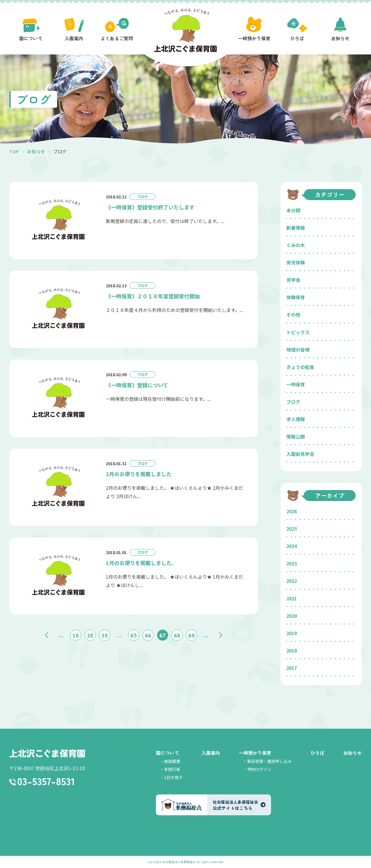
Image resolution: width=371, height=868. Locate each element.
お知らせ (352, 753)
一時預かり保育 (255, 753)
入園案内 (211, 753)
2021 (292, 598)
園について (168, 753)
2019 (292, 633)
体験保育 (296, 297)
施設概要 (172, 761)
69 (192, 634)
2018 (292, 650)
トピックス (298, 332)
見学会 (293, 280)
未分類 (293, 210)
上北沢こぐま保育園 (47, 754)
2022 (292, 581)
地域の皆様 (298, 350)
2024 (292, 546)
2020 (292, 616)
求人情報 (296, 419)
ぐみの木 (296, 245)
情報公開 (296, 436)
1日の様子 (173, 777)
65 (134, 634)
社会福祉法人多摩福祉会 (179, 862)
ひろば (317, 753)
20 (90, 634)
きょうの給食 (300, 367)
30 (105, 634)
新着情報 (296, 228)
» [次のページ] (221, 634)
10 (76, 634)
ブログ (293, 402)
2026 (292, 511)
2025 (292, 529)
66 (148, 634)
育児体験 (296, 262)
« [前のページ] (47, 634)
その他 (293, 315)
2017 (292, 668)
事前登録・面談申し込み (269, 761)
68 (177, 634)
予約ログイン (259, 769)
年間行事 (172, 769)
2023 (292, 563)
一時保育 (296, 384)
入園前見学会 (300, 454)
